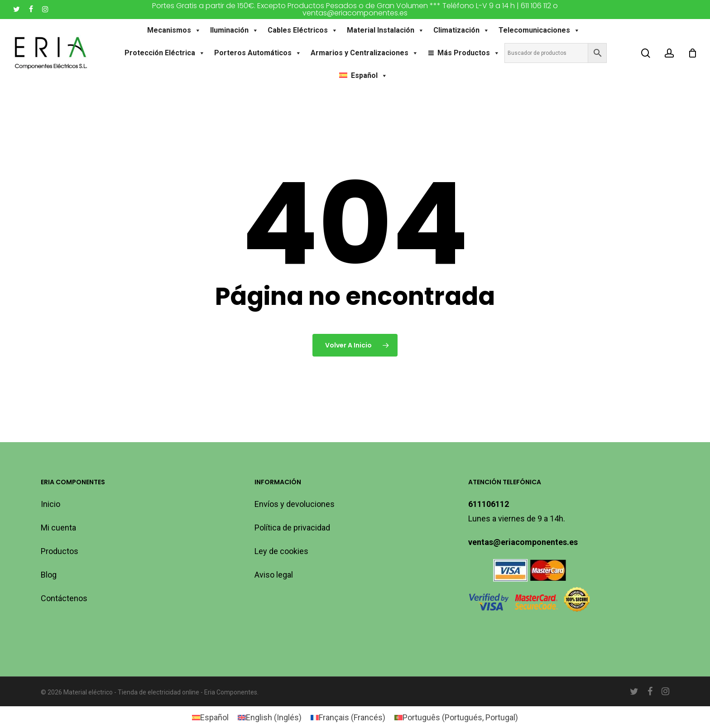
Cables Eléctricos (303, 30)
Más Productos (469, 53)
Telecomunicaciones (539, 30)
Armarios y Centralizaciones (365, 53)
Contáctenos (64, 598)
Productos (60, 551)
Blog (49, 575)
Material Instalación (386, 30)
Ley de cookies (281, 551)
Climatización (461, 30)
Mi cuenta (58, 528)
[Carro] (692, 53)
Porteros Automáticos (258, 53)
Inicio (50, 504)
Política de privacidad (292, 528)
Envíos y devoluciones (295, 504)
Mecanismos (174, 30)
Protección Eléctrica (165, 53)
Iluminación (234, 30)
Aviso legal (274, 575)
